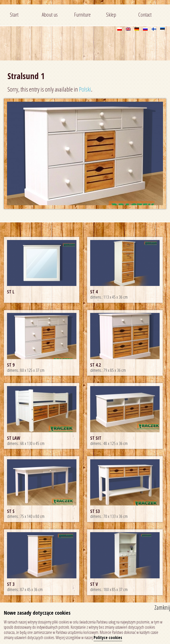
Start (14, 15)
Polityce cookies (108, 638)
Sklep (111, 15)
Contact (145, 15)
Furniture (82, 15)
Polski (85, 89)
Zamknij (162, 607)
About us (50, 15)
